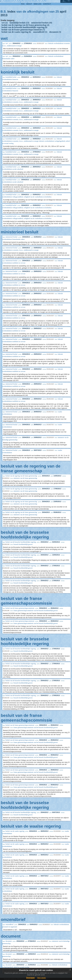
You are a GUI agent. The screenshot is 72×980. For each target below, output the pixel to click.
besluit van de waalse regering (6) (16, 32)
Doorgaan (30, 978)
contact (47, 4)
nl (64, 1)
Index (11, 12)
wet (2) (5, 23)
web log (38, 4)
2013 (4, 15)
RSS (23, 4)
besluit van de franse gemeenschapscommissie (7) (23, 30)
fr (69, 1)
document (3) (55, 32)
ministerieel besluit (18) (42, 23)
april (63, 12)
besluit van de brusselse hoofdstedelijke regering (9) (24, 27)
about (29, 4)
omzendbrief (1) (40, 32)
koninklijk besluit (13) (19, 23)
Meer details (42, 978)
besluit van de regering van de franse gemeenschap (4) (25, 25)
